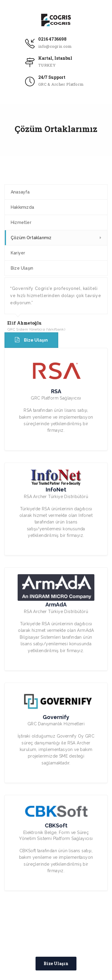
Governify (56, 717)
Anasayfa (20, 192)
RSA (56, 391)
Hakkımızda (22, 207)
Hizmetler (21, 222)
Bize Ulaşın (22, 268)
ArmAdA (56, 605)
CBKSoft (56, 825)
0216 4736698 (52, 39)
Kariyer (18, 253)
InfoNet (56, 490)
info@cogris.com (55, 46)
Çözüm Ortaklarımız (31, 238)
